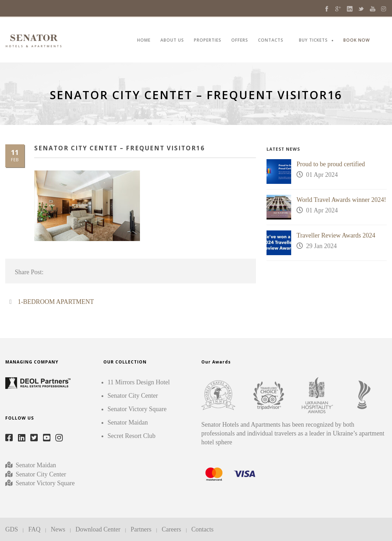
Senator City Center (40, 474)
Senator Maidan (35, 465)
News (58, 529)
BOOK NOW (357, 41)
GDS (12, 529)
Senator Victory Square (45, 483)
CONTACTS (271, 41)
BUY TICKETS (313, 41)
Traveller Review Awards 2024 (336, 235)
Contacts (203, 529)
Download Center (98, 529)
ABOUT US (172, 41)
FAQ (34, 529)
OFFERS (240, 41)
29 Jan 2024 (321, 246)
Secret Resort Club (131, 436)
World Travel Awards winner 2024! (341, 200)
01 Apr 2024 (322, 175)
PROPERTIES (208, 41)
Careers (171, 529)
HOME (144, 41)
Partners (141, 529)
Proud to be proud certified (331, 164)
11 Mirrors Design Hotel (139, 382)
